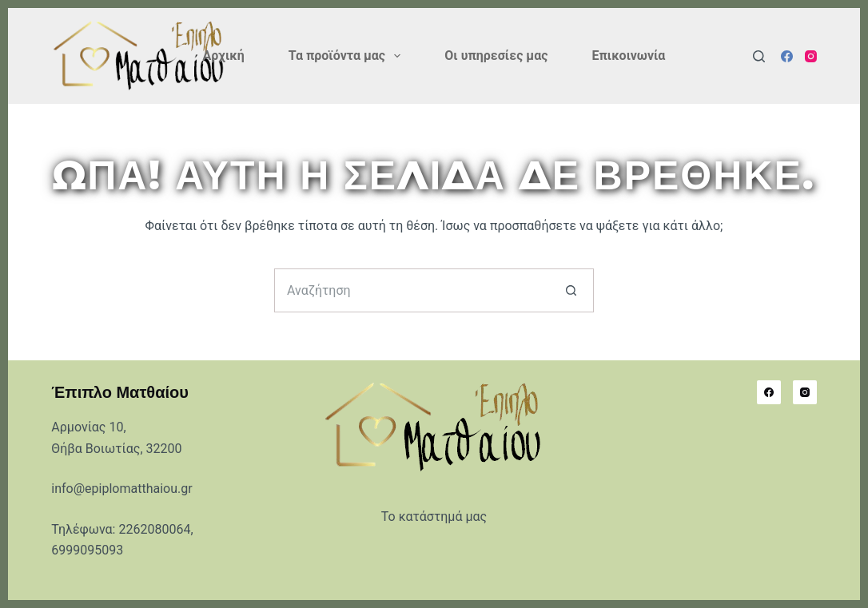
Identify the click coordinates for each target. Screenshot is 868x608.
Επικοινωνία (628, 56)
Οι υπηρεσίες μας (496, 56)
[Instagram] (811, 56)
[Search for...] (412, 290)
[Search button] (572, 290)
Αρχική (224, 56)
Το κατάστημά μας (434, 517)
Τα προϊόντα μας (348, 56)
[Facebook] (787, 56)
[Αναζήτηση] (759, 56)
